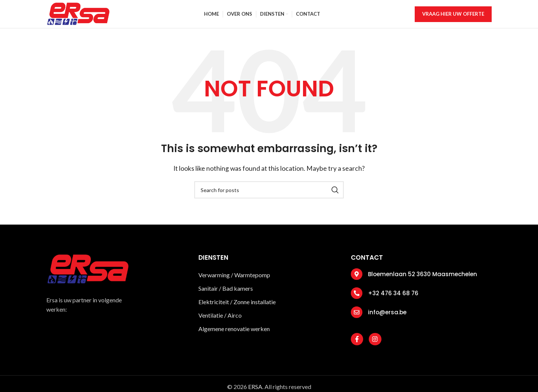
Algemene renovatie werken (234, 334)
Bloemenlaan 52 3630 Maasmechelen (423, 279)
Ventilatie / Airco (221, 320)
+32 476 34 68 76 (393, 298)
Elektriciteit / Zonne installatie (238, 307)
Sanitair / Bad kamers (226, 294)
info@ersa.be (387, 317)
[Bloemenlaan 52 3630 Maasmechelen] (357, 279)
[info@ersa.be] (357, 317)
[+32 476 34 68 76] (357, 298)
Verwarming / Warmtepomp (234, 280)
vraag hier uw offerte (453, 16)
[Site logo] (78, 16)
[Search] (269, 195)
